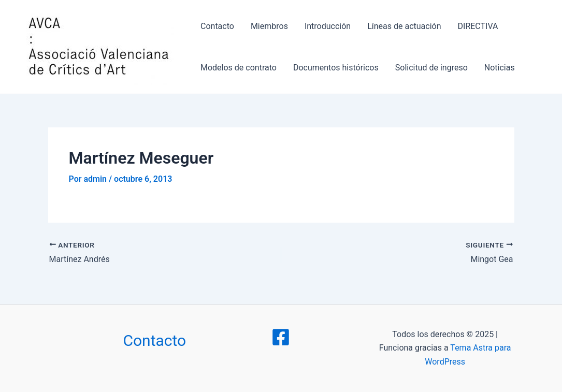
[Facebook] (281, 337)
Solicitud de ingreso (431, 68)
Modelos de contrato (239, 68)
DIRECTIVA (478, 26)
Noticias (500, 68)
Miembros (269, 26)
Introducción (328, 26)
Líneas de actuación (404, 26)
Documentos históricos (336, 68)
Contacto (217, 26)
